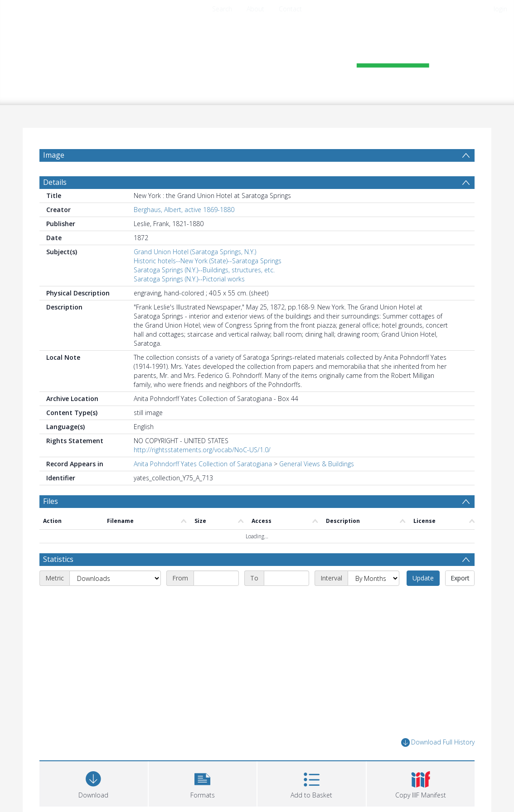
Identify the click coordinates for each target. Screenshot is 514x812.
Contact (290, 9)
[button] (203, 783)
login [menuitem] (500, 9)
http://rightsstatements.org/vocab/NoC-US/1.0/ (202, 450)
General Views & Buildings (317, 464)
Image (54, 155)
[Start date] (216, 578)
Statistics (58, 559)
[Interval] (373, 578)
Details (55, 182)
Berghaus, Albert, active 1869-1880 (184, 210)
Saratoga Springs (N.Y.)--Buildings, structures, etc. (204, 270)
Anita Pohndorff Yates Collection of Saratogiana (203, 464)
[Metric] (115, 578)
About (255, 9)
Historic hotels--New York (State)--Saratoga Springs (208, 261)
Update (423, 578)
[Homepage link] (257, 57)
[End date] (286, 578)
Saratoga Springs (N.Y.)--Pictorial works (189, 279)
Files (51, 501)
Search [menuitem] (222, 9)
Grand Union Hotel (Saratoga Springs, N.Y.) (195, 252)
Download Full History (438, 742)
